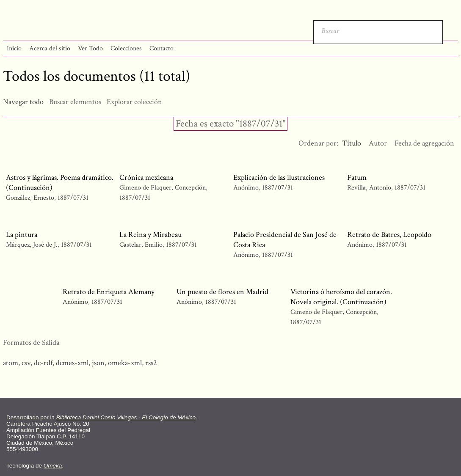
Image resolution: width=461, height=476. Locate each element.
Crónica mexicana (146, 177)
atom (11, 363)
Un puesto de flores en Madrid (222, 292)
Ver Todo (90, 48)
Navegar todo (23, 102)
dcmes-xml (72, 363)
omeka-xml (125, 363)
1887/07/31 (73, 198)
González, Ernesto (31, 198)
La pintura (22, 235)
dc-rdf (43, 363)
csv (26, 363)
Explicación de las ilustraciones (279, 177)
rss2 (151, 363)
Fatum (357, 177)
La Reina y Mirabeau (150, 235)
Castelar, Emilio (142, 245)
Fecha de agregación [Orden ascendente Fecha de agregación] (424, 143)
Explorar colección (134, 102)
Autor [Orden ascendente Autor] (378, 143)
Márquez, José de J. (33, 245)
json (98, 363)
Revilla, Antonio (370, 188)
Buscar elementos (75, 102)
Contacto (161, 48)
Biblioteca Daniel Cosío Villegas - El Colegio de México (126, 417)
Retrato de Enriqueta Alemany (109, 292)
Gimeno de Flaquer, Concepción (163, 188)
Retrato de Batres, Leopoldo (389, 235)
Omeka (53, 466)
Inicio (14, 48)
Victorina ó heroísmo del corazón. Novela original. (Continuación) (341, 297)
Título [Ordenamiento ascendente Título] (352, 143)
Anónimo (246, 188)
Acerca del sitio (50, 48)
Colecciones (126, 48)
